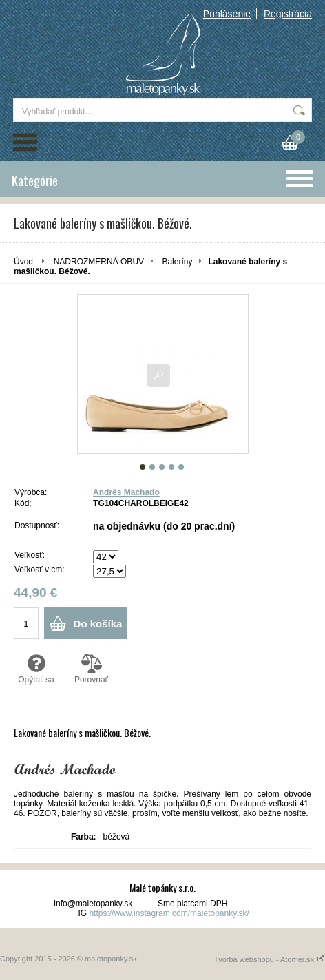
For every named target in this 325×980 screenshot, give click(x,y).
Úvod (23, 262)
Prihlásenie (227, 14)
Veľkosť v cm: (40, 570)
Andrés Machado (126, 492)
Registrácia (288, 14)
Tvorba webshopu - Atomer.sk (269, 959)
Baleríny (177, 262)
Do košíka (98, 624)
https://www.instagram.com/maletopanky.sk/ (169, 913)
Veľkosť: (30, 555)
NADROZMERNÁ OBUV (99, 262)
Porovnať (91, 669)
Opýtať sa (36, 669)
